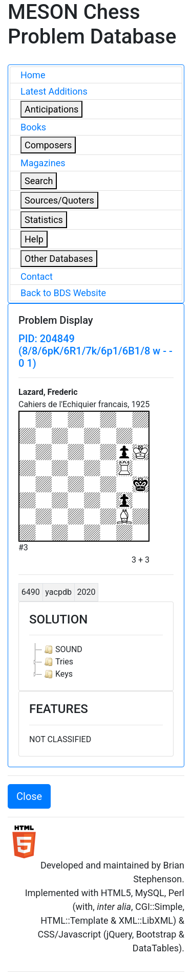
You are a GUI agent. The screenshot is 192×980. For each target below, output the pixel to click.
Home (33, 75)
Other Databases (59, 259)
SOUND (62, 650)
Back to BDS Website (63, 293)
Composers (48, 145)
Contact (37, 276)
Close (29, 796)
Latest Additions (54, 91)
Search (39, 181)
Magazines (43, 163)
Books (33, 127)
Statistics (44, 220)
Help (34, 239)
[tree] (96, 662)
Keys (57, 674)
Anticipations (51, 109)
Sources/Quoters (59, 200)
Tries (58, 662)
